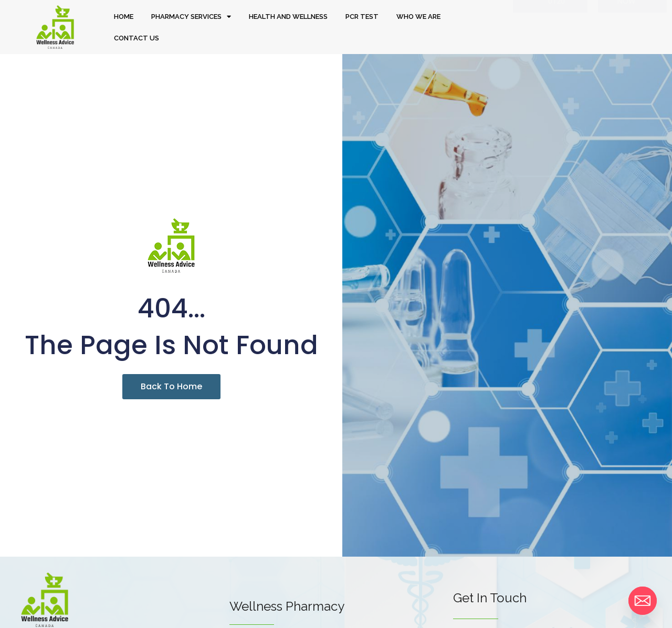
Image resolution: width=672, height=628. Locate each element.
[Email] (643, 601)
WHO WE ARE (418, 17)
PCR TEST (362, 17)
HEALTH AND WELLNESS (288, 17)
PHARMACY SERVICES (191, 17)
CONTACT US (136, 38)
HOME (124, 17)
